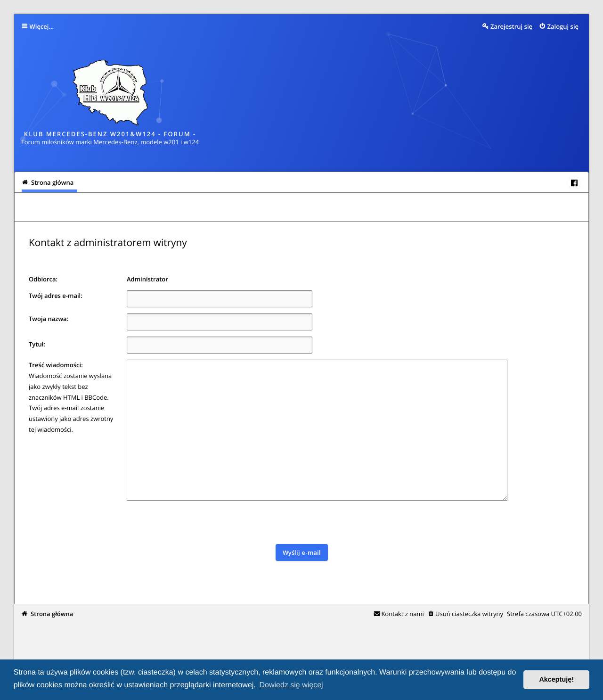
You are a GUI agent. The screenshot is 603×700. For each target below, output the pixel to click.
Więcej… (42, 26)
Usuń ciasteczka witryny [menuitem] (469, 614)
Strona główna (52, 614)
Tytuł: (37, 344)
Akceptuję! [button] (556, 680)
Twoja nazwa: (49, 319)
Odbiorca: (43, 279)
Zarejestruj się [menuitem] (511, 26)
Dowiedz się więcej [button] (291, 685)
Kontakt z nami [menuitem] (402, 614)
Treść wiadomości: (56, 365)
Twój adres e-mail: (56, 296)
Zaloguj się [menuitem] (563, 26)
